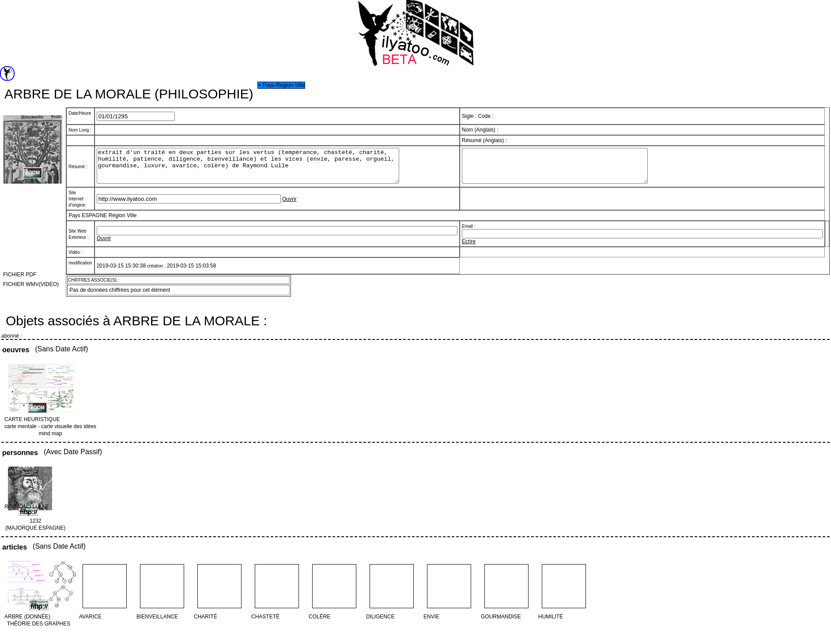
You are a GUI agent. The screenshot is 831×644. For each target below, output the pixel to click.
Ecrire (469, 248)
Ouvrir (289, 206)
